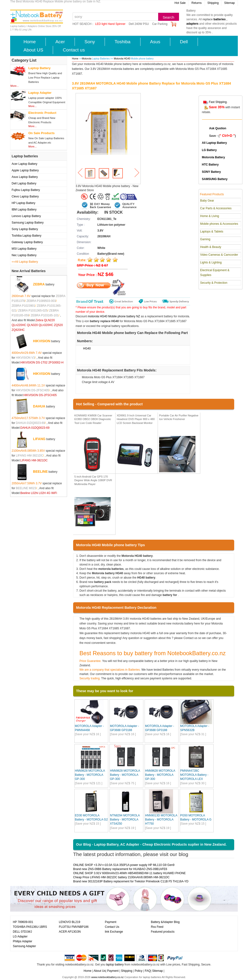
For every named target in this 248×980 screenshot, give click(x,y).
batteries (220, 19)
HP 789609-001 (23, 922)
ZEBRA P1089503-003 (41, 301)
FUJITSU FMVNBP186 (74, 927)
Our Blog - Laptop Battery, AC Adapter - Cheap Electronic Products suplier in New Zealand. (151, 844)
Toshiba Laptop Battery (27, 236)
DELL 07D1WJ (22, 932)
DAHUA (39, 406)
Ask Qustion (218, 128)
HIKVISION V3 (25, 358)
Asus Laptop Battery (25, 177)
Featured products (163, 932)
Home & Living (210, 216)
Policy (139, 971)
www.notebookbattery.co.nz (108, 977)
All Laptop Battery (214, 143)
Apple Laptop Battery (25, 170)
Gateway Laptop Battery (27, 242)
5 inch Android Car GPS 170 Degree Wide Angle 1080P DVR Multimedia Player (93, 480)
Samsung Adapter (24, 946)
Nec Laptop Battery (24, 255)
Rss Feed (157, 927)
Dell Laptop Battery (24, 183)
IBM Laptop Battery (24, 210)
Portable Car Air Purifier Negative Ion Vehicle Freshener (179, 417)
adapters (193, 24)
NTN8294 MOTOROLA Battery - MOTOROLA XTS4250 (125, 820)
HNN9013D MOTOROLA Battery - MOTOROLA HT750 (161, 820)
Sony (90, 42)
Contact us (74, 50)
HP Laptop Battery (23, 203)
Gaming (205, 239)
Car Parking (160, 24)
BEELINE (40, 471)
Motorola (87, 59)
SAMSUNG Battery (215, 179)
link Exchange (114, 932)
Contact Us (112, 927)
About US (33, 50)
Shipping (213, 3)
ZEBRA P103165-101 (45, 315)
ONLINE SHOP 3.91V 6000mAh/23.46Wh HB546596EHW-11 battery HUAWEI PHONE (129, 873)
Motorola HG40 (122, 59)
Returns (196, 3)
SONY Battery (211, 172)
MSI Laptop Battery (24, 249)
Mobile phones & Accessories (219, 224)
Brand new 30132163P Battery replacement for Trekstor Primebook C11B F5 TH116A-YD (131, 881)
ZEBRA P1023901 (23, 306)
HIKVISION (42, 341)
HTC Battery (210, 165)
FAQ (148, 971)
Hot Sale (180, 3)
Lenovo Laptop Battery (26, 216)
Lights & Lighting (211, 262)
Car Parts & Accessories (216, 208)
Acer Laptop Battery (24, 164)
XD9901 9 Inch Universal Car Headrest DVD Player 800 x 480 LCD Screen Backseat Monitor (136, 419)
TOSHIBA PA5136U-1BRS (30, 927)
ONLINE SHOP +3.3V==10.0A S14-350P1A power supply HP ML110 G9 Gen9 (124, 865)
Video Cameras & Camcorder (219, 255)
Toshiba (123, 42)
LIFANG (39, 439)
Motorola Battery (213, 157)
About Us (99, 971)
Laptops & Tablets (212, 232)
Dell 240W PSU (139, 24)
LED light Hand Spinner (110, 24)
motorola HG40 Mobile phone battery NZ (114, 316)
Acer (60, 42)
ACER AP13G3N (70, 932)
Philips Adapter (23, 941)
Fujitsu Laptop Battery (26, 190)
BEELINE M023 (26, 488)
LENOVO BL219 (70, 922)
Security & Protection (214, 283)
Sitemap (229, 3)
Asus (155, 42)
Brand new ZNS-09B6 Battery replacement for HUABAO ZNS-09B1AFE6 (120, 869)
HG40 (87, 348)
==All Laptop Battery (25, 262)
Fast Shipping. (218, 102)
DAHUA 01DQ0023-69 (30, 423)
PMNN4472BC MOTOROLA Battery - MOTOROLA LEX (194, 775)
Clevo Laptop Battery (25, 196)
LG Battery (209, 150)
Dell (184, 42)
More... (15, 86)
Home (30, 42)
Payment (111, 922)
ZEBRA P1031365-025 (33, 311)
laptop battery (115, 965)
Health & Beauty (211, 247)
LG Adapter (20, 936)
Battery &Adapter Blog (165, 922)
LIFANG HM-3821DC (29, 456)
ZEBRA (39, 284)
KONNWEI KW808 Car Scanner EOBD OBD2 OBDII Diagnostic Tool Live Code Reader (93, 419)
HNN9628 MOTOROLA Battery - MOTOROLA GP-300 (90, 775)
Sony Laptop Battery (25, 229)
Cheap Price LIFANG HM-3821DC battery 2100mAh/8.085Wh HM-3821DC (121, 877)
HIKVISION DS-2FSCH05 (32, 390)
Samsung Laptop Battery (28, 223)
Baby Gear (207, 201)
